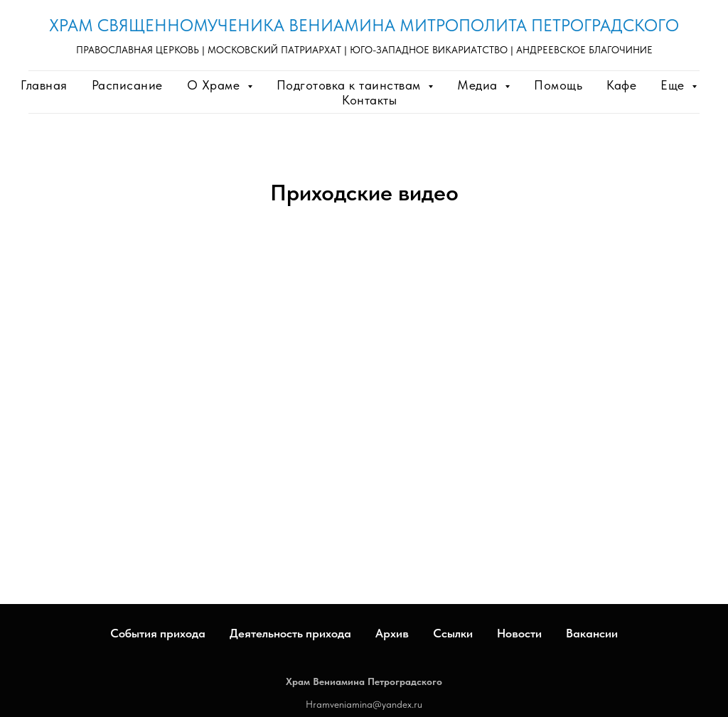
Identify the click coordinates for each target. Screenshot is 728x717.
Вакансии (592, 633)
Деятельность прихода (290, 633)
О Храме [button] (215, 85)
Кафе (621, 85)
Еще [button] (674, 85)
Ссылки (453, 633)
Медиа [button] (479, 85)
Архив (392, 633)
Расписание (127, 85)
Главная (44, 85)
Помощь (558, 85)
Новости (519, 633)
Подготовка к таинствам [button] (351, 85)
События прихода (158, 633)
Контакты (369, 100)
